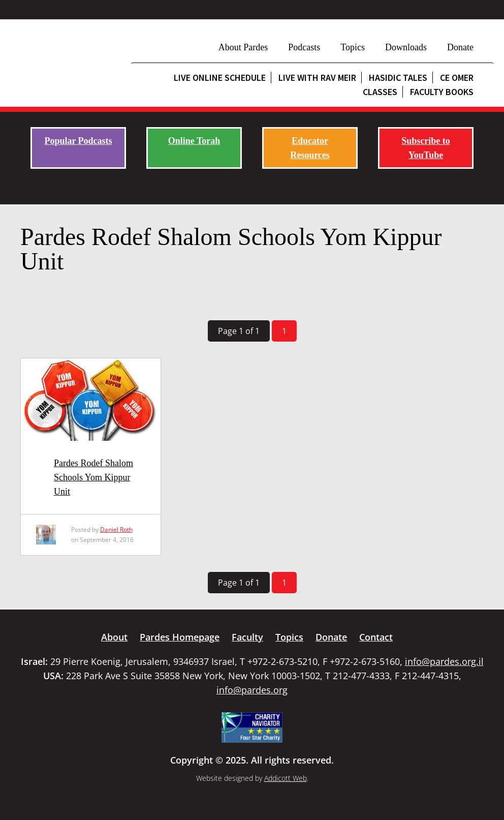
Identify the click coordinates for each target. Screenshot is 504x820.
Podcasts (304, 47)
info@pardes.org (252, 690)
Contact (376, 637)
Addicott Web (286, 778)
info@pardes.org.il (444, 661)
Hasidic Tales (398, 78)
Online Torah (194, 141)
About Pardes (243, 47)
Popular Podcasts (78, 141)
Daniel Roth (116, 529)
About (114, 637)
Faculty (247, 637)
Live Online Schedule (220, 78)
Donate (460, 47)
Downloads (406, 47)
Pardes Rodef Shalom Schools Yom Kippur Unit (93, 477)
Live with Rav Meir (317, 78)
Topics (353, 47)
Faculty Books (442, 92)
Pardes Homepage (180, 637)
